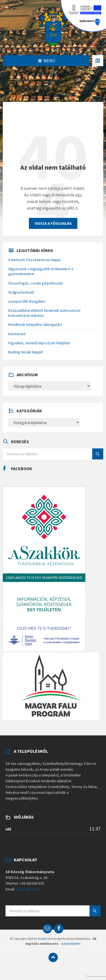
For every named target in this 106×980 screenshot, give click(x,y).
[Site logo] (53, 27)
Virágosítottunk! (21, 292)
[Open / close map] (98, 61)
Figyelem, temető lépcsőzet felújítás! (39, 343)
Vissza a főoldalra (53, 223)
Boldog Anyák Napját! (26, 352)
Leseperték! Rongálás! (27, 301)
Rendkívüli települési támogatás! (35, 324)
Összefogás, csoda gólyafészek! (36, 283)
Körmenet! (17, 334)
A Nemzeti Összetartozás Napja (34, 260)
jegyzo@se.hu (27, 889)
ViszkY (42, 939)
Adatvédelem (71, 944)
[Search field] (53, 454)
